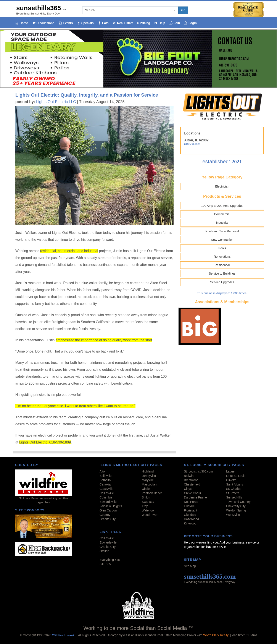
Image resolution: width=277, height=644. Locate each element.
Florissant (191, 510)
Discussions (43, 23)
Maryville (148, 480)
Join (174, 23)
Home (21, 23)
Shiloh (146, 497)
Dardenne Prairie (195, 497)
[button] (130, 10)
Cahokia (105, 484)
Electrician (222, 186)
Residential (222, 265)
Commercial (222, 214)
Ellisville (189, 506)
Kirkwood (190, 523)
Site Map (190, 566)
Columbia (106, 497)
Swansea (148, 502)
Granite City (108, 519)
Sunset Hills (234, 497)
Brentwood (191, 480)
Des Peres (191, 502)
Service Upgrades (222, 282)
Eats (103, 23)
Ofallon (147, 489)
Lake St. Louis (236, 476)
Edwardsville (108, 502)
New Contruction (222, 240)
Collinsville (107, 493)
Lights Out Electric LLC (56, 102)
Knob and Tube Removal (222, 231)
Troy (145, 506)
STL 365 (105, 564)
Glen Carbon (108, 510)
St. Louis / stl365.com (198, 471)
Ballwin (189, 476)
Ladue (230, 471)
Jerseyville (149, 476)
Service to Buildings (222, 273)
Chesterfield (192, 484)
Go (183, 10)
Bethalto (105, 480)
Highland (148, 471)
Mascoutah (149, 484)
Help (160, 23)
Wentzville (233, 515)
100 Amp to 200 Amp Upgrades (222, 206)
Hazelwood (191, 519)
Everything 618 (110, 560)
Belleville (105, 476)
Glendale (190, 515)
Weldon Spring (236, 510)
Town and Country (238, 502)
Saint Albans (235, 484)
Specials (85, 23)
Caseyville (106, 489)
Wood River (150, 515)
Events (65, 23)
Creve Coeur (192, 493)
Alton (103, 471)
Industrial (222, 223)
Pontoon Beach (152, 493)
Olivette (231, 480)
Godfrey (105, 515)
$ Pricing (144, 23)
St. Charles (234, 489)
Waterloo (148, 510)
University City (236, 506)
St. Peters (233, 493)
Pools (222, 248)
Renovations (222, 257)
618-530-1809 (192, 144)
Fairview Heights (111, 506)
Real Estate (123, 23)
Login (190, 23)
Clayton (189, 489)
